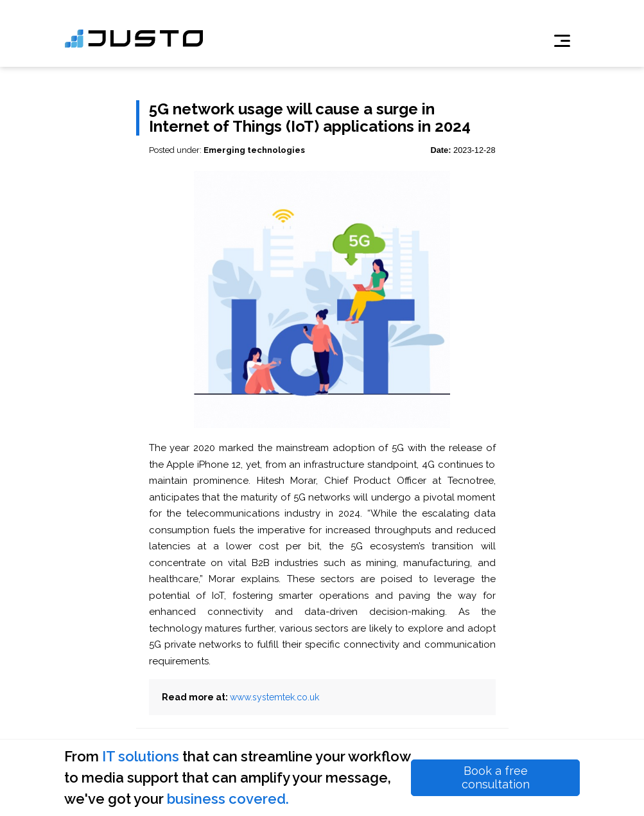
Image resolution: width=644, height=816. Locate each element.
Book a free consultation (496, 777)
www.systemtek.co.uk (274, 697)
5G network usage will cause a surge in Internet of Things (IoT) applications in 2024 (310, 118)
